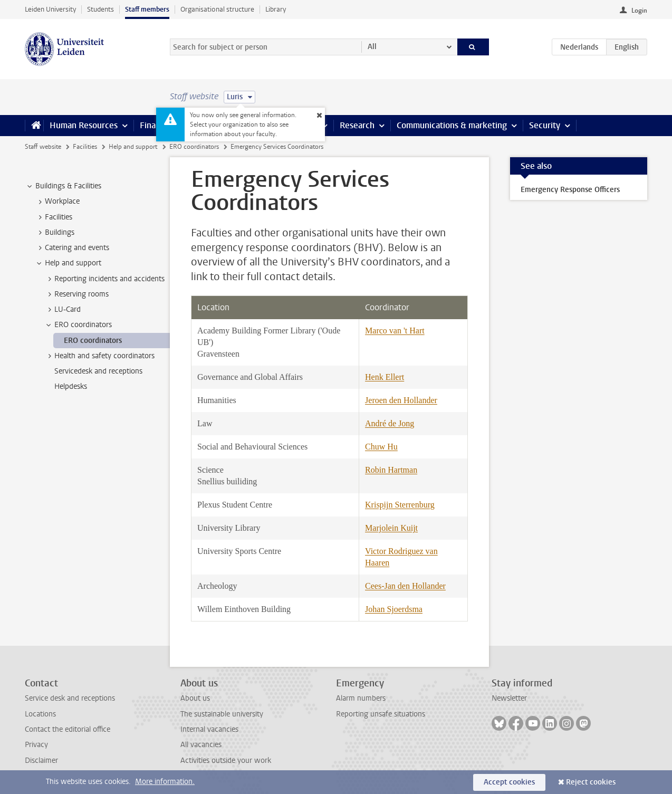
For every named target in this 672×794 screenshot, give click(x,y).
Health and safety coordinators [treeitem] (99, 356)
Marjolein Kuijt (391, 528)
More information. (165, 782)
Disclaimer (41, 760)
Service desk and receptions (70, 698)
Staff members (147, 9)
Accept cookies (509, 782)
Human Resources (84, 125)
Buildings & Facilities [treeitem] (63, 186)
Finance (155, 125)
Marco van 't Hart (395, 331)
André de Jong (390, 423)
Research (357, 125)
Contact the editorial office (68, 729)
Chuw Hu (381, 447)
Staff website (43, 147)
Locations (40, 714)
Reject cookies (591, 782)
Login (639, 11)
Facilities (85, 147)
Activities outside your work (226, 760)
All (372, 47)
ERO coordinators (194, 147)
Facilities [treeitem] (54, 217)
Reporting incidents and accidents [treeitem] (104, 279)
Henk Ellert (385, 377)
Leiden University (50, 9)
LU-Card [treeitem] (63, 310)
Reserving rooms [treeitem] (76, 294)
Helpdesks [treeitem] (71, 386)
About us (195, 698)
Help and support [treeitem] (68, 263)
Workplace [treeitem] (57, 202)
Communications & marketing (452, 125)
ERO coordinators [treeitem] (78, 325)
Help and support (133, 147)
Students (100, 9)
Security (545, 125)
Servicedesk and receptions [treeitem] (98, 371)
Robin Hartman (391, 470)
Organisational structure (217, 9)
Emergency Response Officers (570, 190)
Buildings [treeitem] (55, 233)
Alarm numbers (361, 698)
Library (276, 9)
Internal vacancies (209, 729)
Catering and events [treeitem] (72, 248)
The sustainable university (222, 714)
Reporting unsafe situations (381, 714)
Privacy (36, 745)
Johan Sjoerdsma (394, 609)
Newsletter (509, 698)
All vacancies (201, 745)
